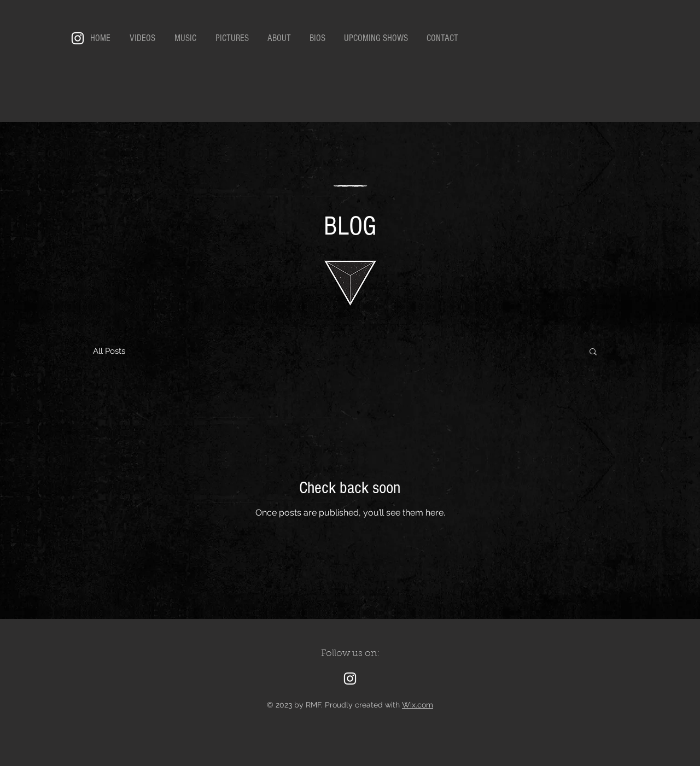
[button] (593, 352)
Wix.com (418, 705)
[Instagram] (78, 38)
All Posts (109, 351)
